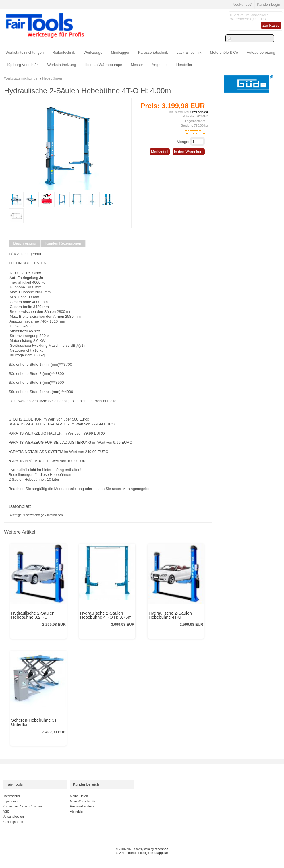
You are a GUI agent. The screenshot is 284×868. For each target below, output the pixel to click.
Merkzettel (160, 152)
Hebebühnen (52, 78)
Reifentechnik (64, 52)
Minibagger (120, 52)
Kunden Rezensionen (63, 243)
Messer (137, 65)
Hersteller (184, 65)
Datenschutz (12, 796)
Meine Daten (79, 796)
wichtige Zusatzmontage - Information (36, 515)
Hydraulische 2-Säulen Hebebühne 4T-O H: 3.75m (106, 615)
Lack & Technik (189, 52)
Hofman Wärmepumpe (104, 65)
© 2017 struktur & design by (142, 853)
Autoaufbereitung (261, 52)
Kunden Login (268, 4)
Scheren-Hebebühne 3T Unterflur (34, 722)
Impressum (11, 801)
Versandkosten (13, 817)
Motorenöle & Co (224, 52)
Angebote (160, 65)
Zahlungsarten (13, 822)
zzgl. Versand (200, 112)
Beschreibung (25, 243)
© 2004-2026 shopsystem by (142, 849)
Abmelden (77, 811)
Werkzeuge (93, 52)
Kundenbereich (86, 784)
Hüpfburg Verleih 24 (22, 65)
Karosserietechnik (153, 52)
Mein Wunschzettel (83, 801)
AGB (6, 811)
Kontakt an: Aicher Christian (22, 806)
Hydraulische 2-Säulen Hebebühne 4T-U (170, 615)
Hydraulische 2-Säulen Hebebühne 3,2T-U (33, 615)
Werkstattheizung (61, 65)
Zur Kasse (271, 25)
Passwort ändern (82, 806)
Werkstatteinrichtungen (25, 52)
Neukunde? (242, 4)
